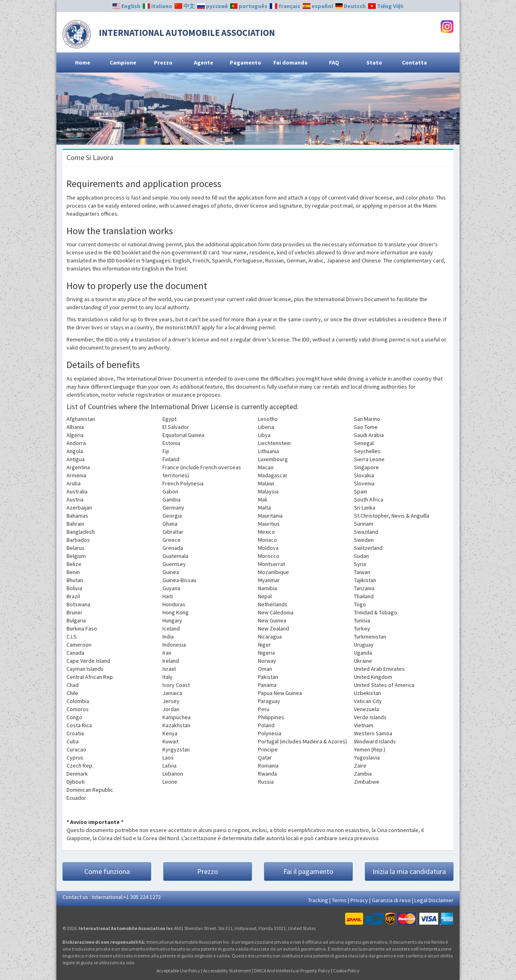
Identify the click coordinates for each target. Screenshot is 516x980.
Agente (204, 62)
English (126, 6)
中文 (185, 6)
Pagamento (246, 62)
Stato (374, 62)
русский (212, 6)
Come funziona (107, 871)
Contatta (414, 62)
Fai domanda (290, 62)
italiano (158, 6)
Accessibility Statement (227, 971)
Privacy (359, 900)
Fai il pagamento (308, 871)
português (249, 6)
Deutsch (351, 6)
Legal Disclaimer (434, 900)
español (318, 6)
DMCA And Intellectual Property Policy (292, 971)
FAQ (334, 62)
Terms (339, 900)
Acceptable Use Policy (178, 971)
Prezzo (163, 62)
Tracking (318, 900)
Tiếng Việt (386, 6)
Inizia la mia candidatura (409, 871)
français (285, 6)
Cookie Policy (346, 971)
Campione (123, 62)
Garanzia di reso (391, 900)
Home (83, 62)
